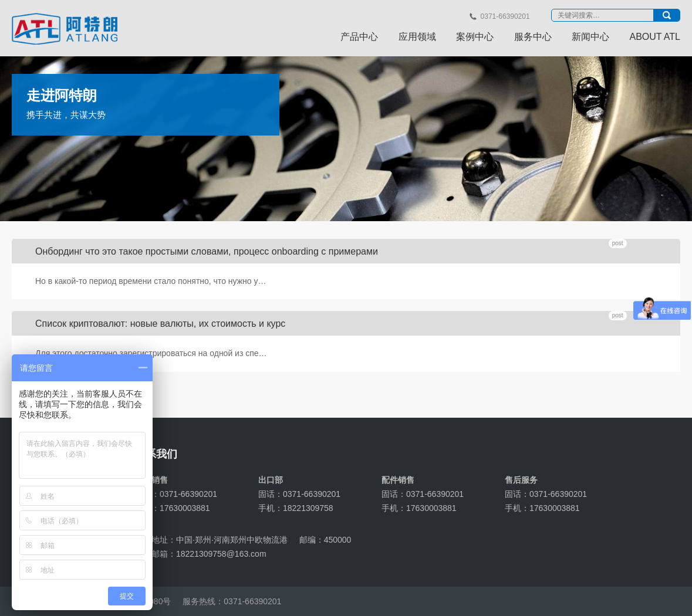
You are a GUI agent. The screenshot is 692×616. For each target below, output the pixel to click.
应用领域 (417, 37)
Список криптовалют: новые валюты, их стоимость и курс (160, 324)
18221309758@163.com (221, 554)
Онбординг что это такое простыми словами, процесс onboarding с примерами (207, 251)
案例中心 (475, 37)
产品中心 (359, 37)
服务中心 (533, 37)
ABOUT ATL (655, 37)
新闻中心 (590, 37)
